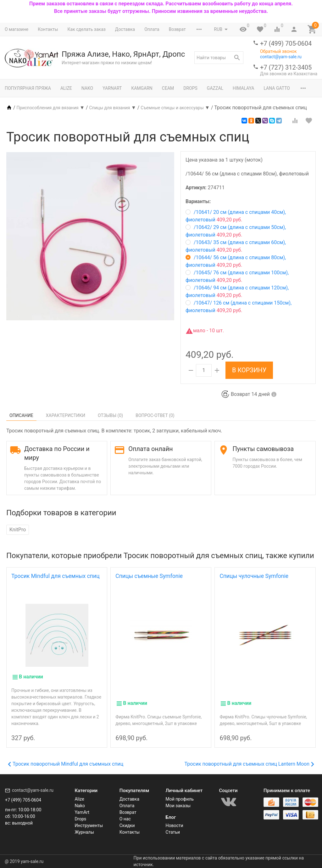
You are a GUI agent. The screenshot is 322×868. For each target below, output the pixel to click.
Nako (87, 88)
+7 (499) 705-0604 (286, 43)
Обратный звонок (278, 51)
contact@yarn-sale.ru (281, 57)
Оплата (152, 29)
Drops (190, 88)
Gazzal (215, 88)
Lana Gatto (277, 88)
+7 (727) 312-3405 (286, 67)
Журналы (84, 832)
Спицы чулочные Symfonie (254, 576)
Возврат (177, 29)
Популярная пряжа (28, 88)
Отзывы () (110, 415)
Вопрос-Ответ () (155, 415)
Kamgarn (142, 88)
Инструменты (89, 825)
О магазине (17, 29)
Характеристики (66, 415)
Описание (21, 415)
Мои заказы (178, 806)
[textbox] (219, 58)
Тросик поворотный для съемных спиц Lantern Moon (249, 764)
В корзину (249, 370)
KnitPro (18, 530)
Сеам (168, 88)
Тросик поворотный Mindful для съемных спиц (66, 764)
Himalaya (243, 88)
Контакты (48, 29)
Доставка (125, 29)
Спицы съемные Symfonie (149, 576)
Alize (66, 88)
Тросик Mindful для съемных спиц (56, 576)
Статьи (173, 832)
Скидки (127, 825)
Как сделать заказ (87, 29)
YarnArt (112, 88)
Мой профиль (180, 799)
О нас (125, 819)
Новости (175, 825)
